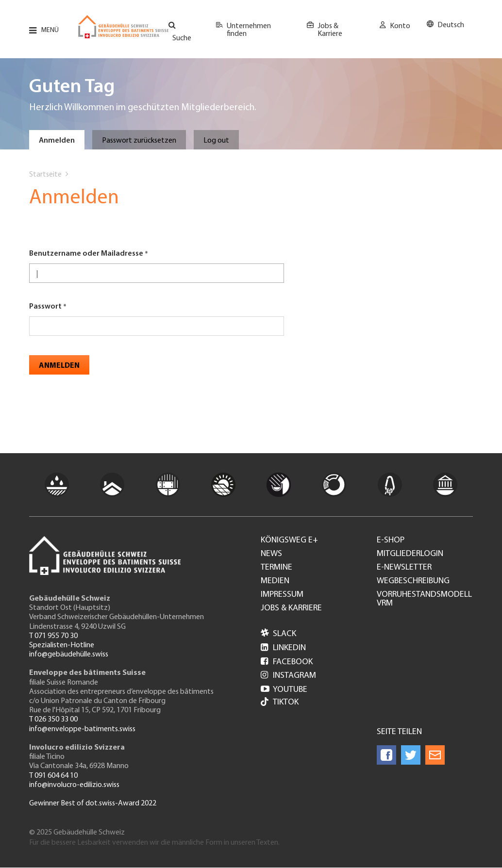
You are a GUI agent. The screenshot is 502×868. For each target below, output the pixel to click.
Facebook (287, 662)
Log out (216, 141)
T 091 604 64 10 (53, 776)
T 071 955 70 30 (53, 636)
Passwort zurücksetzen (139, 141)
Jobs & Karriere (330, 30)
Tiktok (280, 703)
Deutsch (451, 25)
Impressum (282, 595)
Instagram (288, 676)
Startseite (45, 175)
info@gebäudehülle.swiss (69, 655)
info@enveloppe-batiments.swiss (82, 729)
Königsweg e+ (289, 540)
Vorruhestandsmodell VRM (424, 599)
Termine (276, 568)
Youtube (284, 690)
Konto (400, 26)
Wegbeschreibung (413, 581)
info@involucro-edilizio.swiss (74, 785)
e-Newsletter (404, 568)
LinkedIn (283, 648)
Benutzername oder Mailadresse (86, 254)
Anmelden (57, 141)
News (271, 554)
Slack (278, 634)
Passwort (45, 307)
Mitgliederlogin (410, 554)
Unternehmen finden (249, 30)
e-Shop (391, 540)
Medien (275, 581)
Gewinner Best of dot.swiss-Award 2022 (93, 803)
